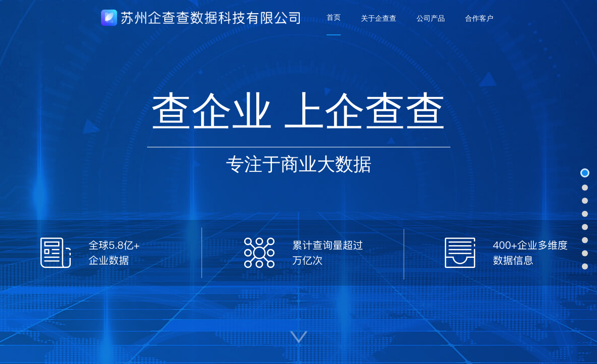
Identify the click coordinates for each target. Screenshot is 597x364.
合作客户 (479, 18)
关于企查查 (379, 18)
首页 (334, 17)
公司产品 (431, 18)
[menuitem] (334, 18)
